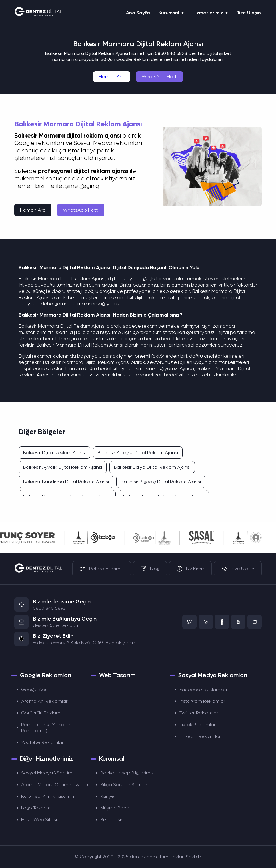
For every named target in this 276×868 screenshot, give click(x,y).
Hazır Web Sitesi (39, 820)
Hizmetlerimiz (208, 13)
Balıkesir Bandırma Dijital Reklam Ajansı (66, 482)
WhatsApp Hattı (160, 77)
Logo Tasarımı (36, 808)
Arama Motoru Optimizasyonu (55, 785)
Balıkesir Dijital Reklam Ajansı (54, 453)
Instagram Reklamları (203, 701)
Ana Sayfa (138, 13)
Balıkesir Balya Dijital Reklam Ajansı (152, 467)
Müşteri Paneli (116, 808)
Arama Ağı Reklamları (45, 701)
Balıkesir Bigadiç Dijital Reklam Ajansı (161, 482)
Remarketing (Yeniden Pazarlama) (46, 728)
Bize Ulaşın (249, 13)
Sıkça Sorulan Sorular (124, 785)
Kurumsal (169, 13)
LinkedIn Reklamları (201, 736)
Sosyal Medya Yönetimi (47, 773)
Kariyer (108, 796)
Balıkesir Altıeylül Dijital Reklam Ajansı (138, 453)
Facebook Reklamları (203, 689)
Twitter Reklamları (199, 713)
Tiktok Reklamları (198, 725)
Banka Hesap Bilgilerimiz (127, 773)
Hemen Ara (112, 77)
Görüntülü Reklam (41, 713)
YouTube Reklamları (43, 742)
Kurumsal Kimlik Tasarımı (48, 796)
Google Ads (34, 689)
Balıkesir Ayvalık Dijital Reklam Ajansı (63, 467)
